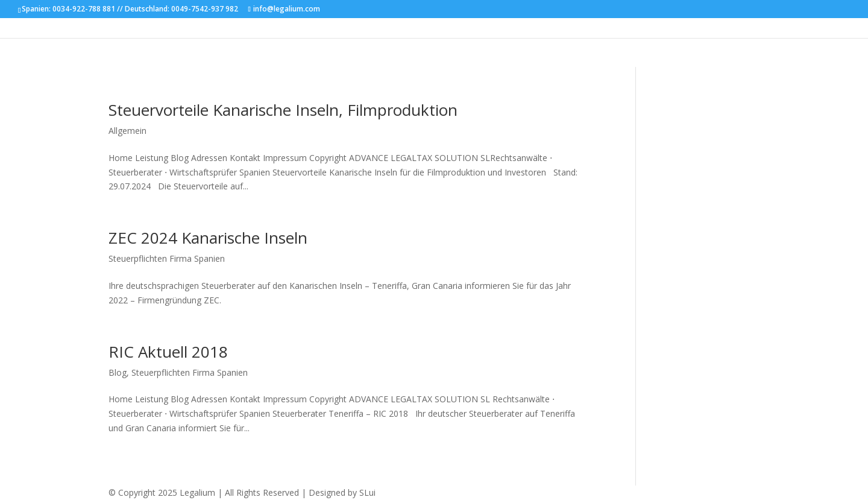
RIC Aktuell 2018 (168, 352)
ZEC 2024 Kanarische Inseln (208, 238)
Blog (118, 372)
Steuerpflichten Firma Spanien (167, 258)
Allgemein (127, 131)
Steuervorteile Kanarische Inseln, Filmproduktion (283, 110)
